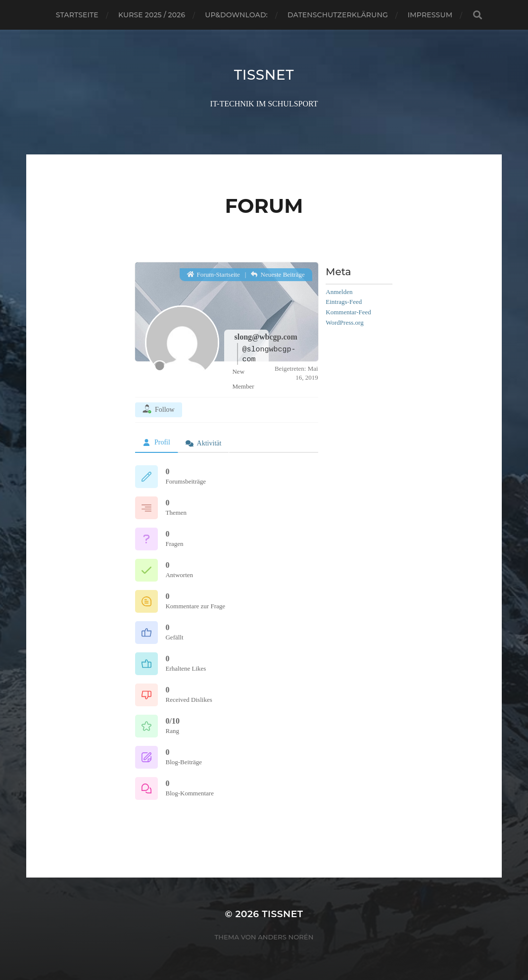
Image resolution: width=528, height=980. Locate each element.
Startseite (77, 15)
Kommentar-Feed (348, 312)
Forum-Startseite (214, 274)
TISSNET (264, 75)
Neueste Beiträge (278, 274)
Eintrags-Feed (344, 302)
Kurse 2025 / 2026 (152, 15)
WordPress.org (344, 322)
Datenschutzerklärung (338, 15)
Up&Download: (236, 15)
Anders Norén (286, 937)
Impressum (430, 15)
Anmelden (339, 291)
